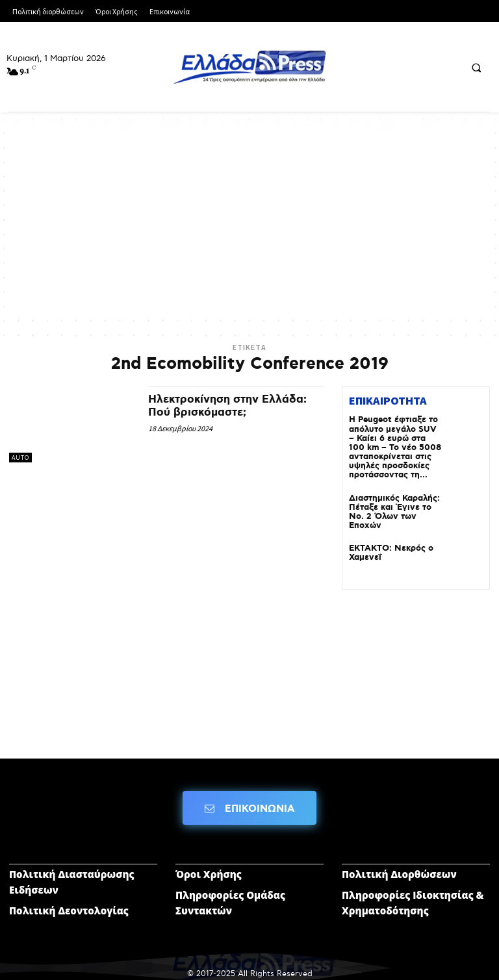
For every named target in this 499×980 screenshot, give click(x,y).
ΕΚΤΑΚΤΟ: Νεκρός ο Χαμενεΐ (388, 546)
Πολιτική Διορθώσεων (399, 867)
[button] (476, 68)
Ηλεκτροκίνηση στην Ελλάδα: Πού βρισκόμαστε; (231, 406)
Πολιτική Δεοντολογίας (69, 903)
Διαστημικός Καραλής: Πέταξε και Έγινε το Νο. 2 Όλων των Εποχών (391, 507)
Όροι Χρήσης (209, 867)
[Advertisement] (249, 223)
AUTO (20, 458)
